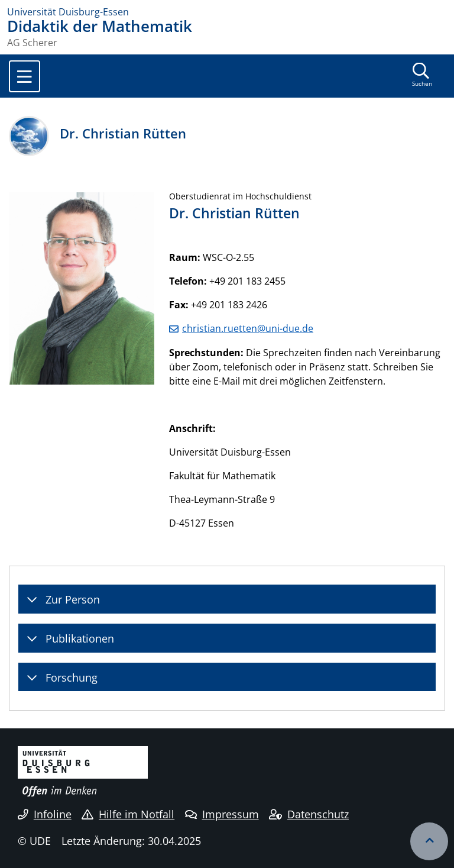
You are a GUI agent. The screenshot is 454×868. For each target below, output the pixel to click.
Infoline (45, 814)
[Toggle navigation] (25, 76)
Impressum (222, 814)
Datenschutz (309, 814)
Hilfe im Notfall (128, 814)
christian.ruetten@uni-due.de (248, 328)
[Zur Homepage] (227, 12)
